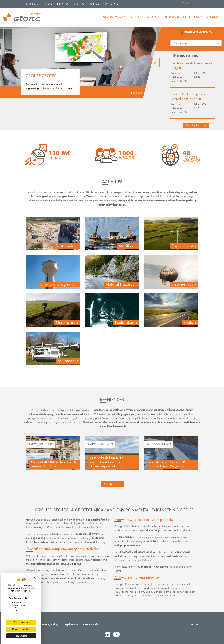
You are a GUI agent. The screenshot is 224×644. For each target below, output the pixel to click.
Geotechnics (65, 246)
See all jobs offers (196, 125)
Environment (182, 246)
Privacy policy (50, 624)
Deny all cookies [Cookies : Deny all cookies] (21, 629)
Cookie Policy (92, 624)
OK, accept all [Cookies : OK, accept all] (21, 623)
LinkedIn (109, 635)
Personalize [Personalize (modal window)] (21, 636)
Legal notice (71, 624)
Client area (192, 3)
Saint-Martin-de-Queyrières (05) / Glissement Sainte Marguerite (169, 464)
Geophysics (66, 322)
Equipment (66, 361)
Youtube (118, 635)
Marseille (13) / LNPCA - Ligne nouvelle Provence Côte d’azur (54, 464)
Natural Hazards (120, 284)
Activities (135, 17)
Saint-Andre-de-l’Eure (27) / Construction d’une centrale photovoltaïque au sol (107, 462)
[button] (13, 62)
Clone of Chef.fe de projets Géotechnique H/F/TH (188, 96)
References (172, 17)
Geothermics (182, 284)
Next (196, 452)
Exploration (125, 322)
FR (192, 624)
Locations (154, 17)
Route (188, 322)
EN (197, 624)
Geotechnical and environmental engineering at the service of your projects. (49, 86)
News (187, 17)
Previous (29, 452)
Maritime (127, 246)
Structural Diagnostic (58, 284)
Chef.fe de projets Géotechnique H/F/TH (191, 65)
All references (112, 484)
